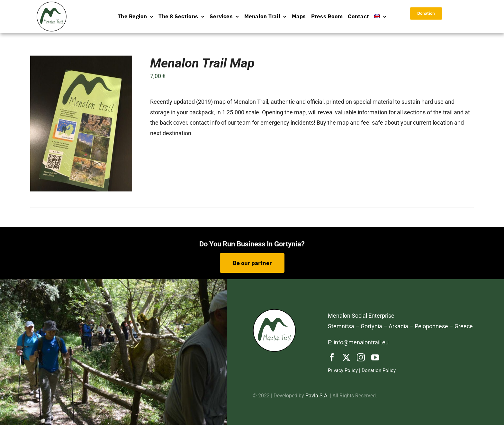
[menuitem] (380, 17)
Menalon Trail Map (202, 63)
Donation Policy (379, 370)
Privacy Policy (343, 370)
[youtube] (375, 357)
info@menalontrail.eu (361, 342)
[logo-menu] (52, 4)
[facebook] (332, 357)
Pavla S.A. (317, 396)
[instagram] (361, 357)
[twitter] (346, 357)
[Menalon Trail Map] (81, 61)
